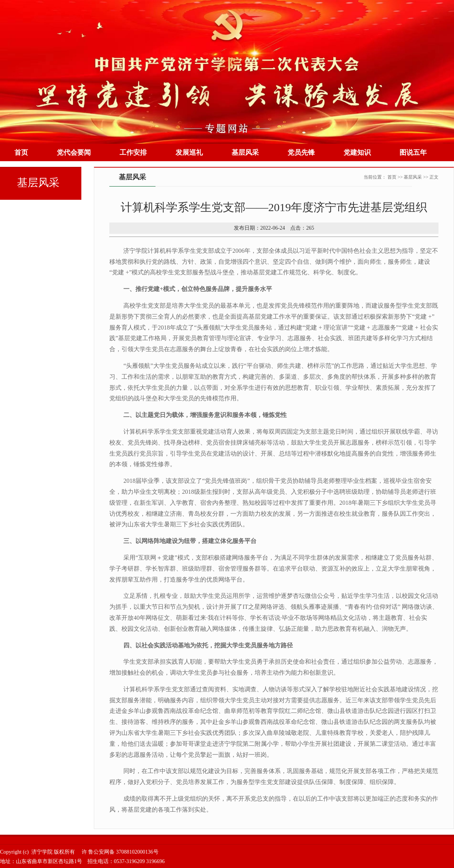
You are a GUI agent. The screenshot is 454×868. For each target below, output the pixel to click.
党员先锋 (301, 152)
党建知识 (357, 152)
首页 (21, 152)
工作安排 (133, 152)
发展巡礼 (189, 152)
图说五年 (413, 152)
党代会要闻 (74, 152)
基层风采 (245, 152)
